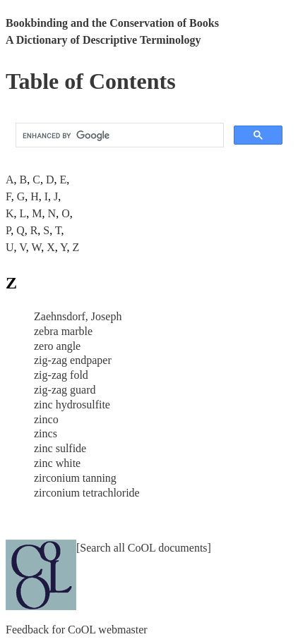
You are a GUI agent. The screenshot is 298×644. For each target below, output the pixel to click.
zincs (46, 433)
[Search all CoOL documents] (144, 548)
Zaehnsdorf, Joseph (78, 316)
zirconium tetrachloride (87, 493)
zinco (46, 419)
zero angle (57, 346)
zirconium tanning (75, 478)
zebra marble (63, 331)
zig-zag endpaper (73, 360)
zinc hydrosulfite (72, 405)
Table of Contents (91, 81)
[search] (118, 135)
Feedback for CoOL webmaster (77, 630)
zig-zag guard (65, 390)
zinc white (57, 463)
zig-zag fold (61, 375)
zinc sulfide (60, 448)
